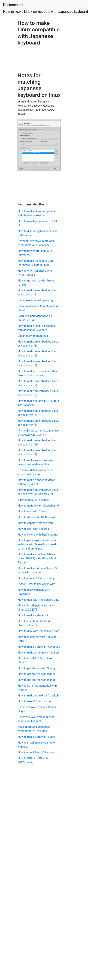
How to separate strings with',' (36, 523)
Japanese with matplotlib (33, 336)
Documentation (15, 5)
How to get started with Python (37, 674)
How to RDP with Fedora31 (34, 529)
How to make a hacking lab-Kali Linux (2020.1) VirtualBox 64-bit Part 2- (37, 558)
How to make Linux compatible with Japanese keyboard (46, 12)
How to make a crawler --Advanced (39, 647)
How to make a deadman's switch (38, 696)
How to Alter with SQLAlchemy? (37, 517)
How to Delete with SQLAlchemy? (38, 535)
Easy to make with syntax (33, 500)
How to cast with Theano (33, 511)
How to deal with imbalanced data (39, 600)
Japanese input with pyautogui (36, 300)
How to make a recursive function (38, 653)
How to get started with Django (37, 680)
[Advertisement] (33, 58)
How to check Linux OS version (37, 752)
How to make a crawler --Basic (36, 737)
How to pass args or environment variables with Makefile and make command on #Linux (38, 544)
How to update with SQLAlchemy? (38, 506)
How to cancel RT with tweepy (36, 578)
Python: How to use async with (37, 584)
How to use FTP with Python (35, 701)
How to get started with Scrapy (37, 668)
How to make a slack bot (33, 615)
